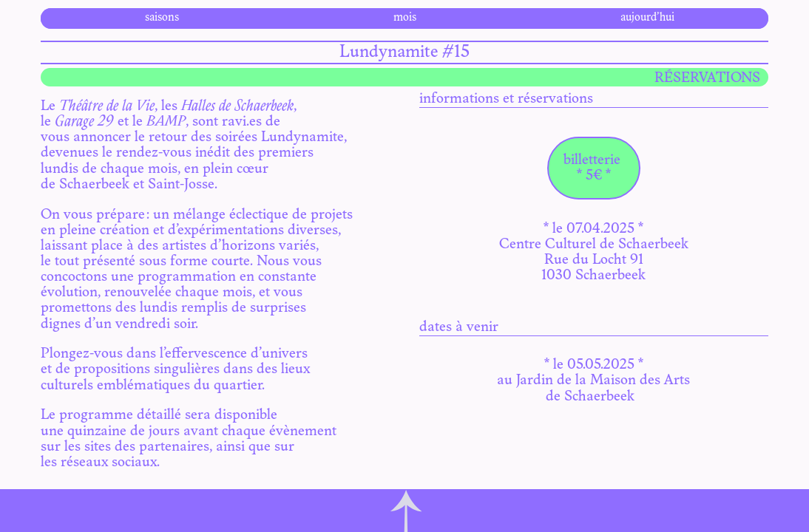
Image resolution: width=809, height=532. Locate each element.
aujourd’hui (647, 18)
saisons (162, 18)
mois (405, 18)
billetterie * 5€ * (594, 168)
